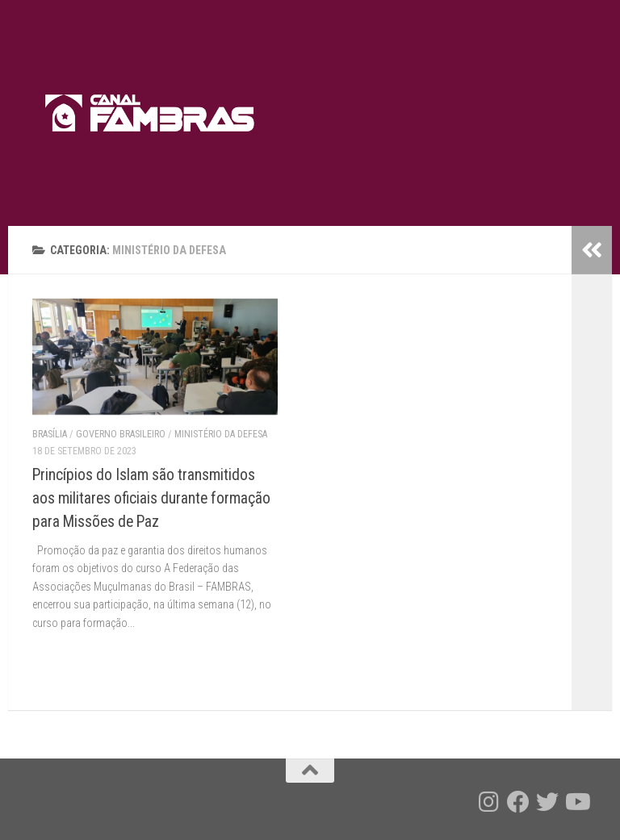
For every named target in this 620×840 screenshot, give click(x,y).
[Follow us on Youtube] (576, 802)
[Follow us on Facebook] (518, 802)
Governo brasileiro (121, 434)
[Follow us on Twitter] (547, 802)
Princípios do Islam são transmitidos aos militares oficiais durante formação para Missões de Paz (151, 498)
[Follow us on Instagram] (489, 802)
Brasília (50, 434)
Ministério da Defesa (221, 434)
